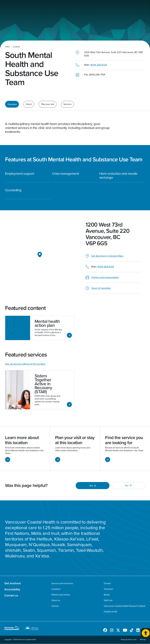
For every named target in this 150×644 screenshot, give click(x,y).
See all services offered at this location (25, 364)
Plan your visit (48, 104)
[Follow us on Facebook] (105, 631)
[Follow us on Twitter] (118, 631)
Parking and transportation (105, 277)
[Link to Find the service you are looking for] (125, 449)
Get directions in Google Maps (107, 256)
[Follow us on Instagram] (112, 631)
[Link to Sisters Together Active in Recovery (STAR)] (40, 390)
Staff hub (108, 600)
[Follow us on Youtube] (125, 631)
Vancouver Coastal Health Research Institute (125, 606)
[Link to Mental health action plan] (40, 328)
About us (56, 600)
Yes (93, 486)
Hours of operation (101, 288)
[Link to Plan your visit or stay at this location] (75, 449)
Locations (16, 47)
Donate (107, 583)
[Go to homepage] (14, 629)
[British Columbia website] (32, 629)
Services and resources (62, 583)
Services (67, 104)
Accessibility (12, 589)
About (29, 104)
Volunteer (108, 589)
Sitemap (143, 639)
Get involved (12, 583)
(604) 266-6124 (99, 65)
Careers (55, 606)
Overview (12, 104)
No (128, 486)
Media (107, 595)
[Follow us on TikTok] (132, 631)
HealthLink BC (111, 612)
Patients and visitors (61, 595)
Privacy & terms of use (129, 639)
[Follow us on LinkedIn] (138, 631)
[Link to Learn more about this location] (25, 449)
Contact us (11, 595)
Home (7, 47)
